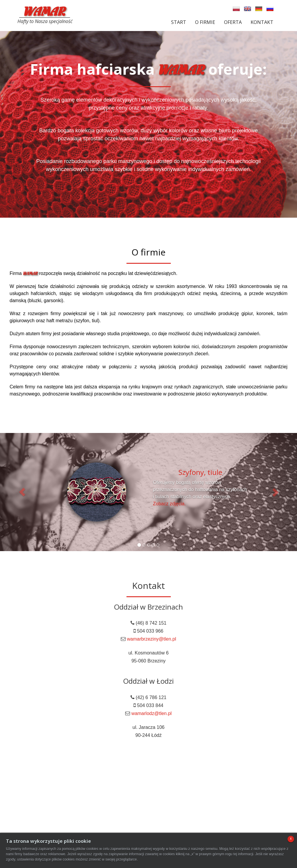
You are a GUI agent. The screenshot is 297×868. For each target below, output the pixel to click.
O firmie (205, 22)
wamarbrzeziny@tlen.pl (151, 639)
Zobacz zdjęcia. (169, 504)
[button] (22, 492)
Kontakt (262, 22)
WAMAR (45, 10)
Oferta (233, 22)
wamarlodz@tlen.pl (152, 713)
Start (179, 22)
